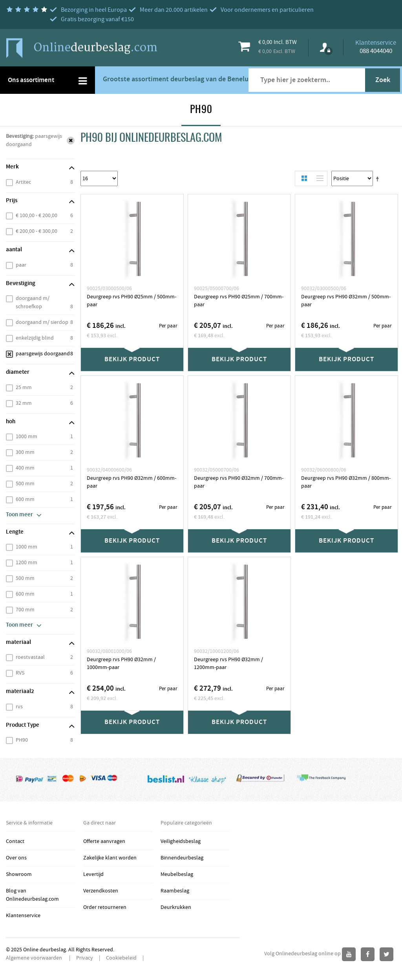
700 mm (25, 610)
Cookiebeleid (121, 958)
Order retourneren (105, 907)
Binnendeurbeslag (182, 858)
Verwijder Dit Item (71, 141)
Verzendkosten (101, 891)
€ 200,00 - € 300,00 (37, 231)
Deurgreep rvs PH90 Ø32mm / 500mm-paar (346, 301)
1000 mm (26, 437)
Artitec (23, 182)
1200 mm (26, 563)
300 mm (25, 452)
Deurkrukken (176, 907)
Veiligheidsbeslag (181, 841)
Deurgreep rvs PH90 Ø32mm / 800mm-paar (346, 482)
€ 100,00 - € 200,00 (37, 216)
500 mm (25, 484)
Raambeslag (175, 891)
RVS (20, 673)
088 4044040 (376, 51)
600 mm (25, 499)
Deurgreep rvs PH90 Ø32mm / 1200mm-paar (228, 664)
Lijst (318, 178)
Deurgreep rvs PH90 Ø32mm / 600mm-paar (132, 482)
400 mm (25, 468)
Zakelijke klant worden (110, 858)
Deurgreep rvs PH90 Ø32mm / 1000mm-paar (121, 664)
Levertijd (93, 874)
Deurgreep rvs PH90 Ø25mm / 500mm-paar (132, 301)
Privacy (85, 958)
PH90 (22, 740)
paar (21, 265)
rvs (19, 707)
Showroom (19, 874)
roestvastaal (30, 657)
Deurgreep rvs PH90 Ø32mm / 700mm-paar (239, 482)
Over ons (16, 858)
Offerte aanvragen (104, 841)
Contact (15, 841)
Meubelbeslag (177, 874)
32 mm (24, 403)
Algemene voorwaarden (35, 958)
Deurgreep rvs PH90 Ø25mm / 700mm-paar (239, 301)
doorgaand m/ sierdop (42, 322)
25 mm (24, 388)
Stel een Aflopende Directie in (379, 179)
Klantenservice (23, 916)
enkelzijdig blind (35, 338)
